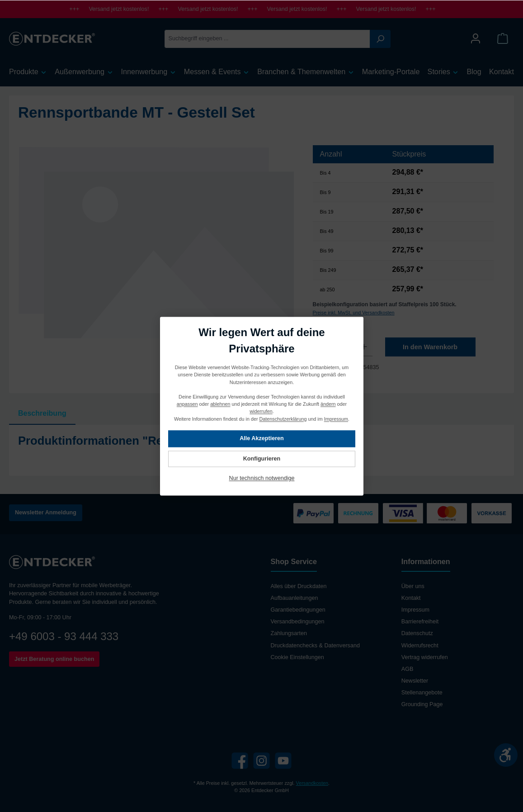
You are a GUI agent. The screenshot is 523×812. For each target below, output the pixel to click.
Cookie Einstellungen (297, 657)
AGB (408, 669)
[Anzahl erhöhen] (364, 347)
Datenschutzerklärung (283, 418)
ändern (328, 404)
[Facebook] (240, 761)
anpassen (187, 404)
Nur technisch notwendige (261, 478)
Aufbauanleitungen (294, 598)
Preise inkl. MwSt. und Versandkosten (354, 313)
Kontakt (411, 598)
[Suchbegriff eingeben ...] (267, 39)
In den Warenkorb (430, 347)
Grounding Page (422, 704)
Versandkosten (312, 783)
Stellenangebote (422, 693)
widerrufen (261, 411)
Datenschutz (417, 633)
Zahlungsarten (289, 633)
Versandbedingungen (298, 622)
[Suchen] (380, 39)
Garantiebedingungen (298, 610)
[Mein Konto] (476, 39)
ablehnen (220, 404)
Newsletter (415, 681)
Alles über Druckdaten (299, 586)
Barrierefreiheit (420, 622)
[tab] (42, 413)
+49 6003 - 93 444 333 (64, 636)
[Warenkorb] (503, 39)
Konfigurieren (261, 459)
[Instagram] (261, 761)
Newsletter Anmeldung (46, 513)
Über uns (413, 586)
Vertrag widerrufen (425, 657)
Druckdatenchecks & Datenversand (315, 646)
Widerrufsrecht (420, 646)
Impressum (415, 610)
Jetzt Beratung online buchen (54, 659)
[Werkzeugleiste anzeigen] (506, 755)
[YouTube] (283, 761)
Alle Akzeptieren (262, 438)
